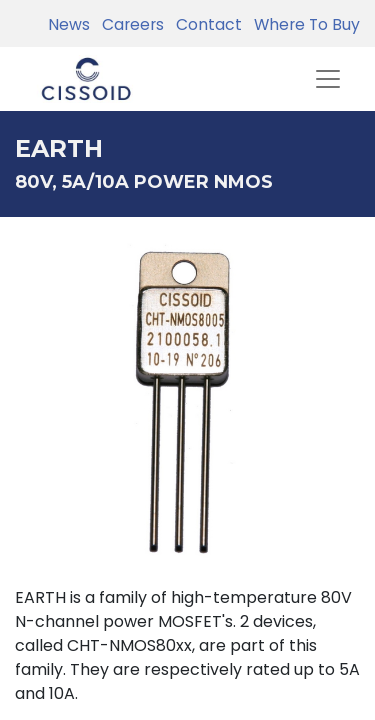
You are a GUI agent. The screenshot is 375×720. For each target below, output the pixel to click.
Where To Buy (303, 24)
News (69, 24)
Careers (129, 24)
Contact (205, 24)
